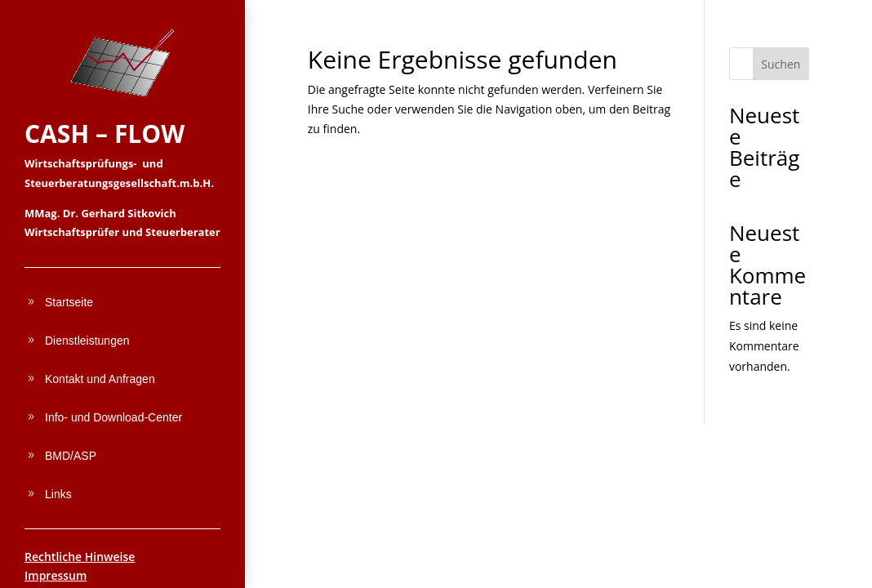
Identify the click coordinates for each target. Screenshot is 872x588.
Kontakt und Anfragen (100, 379)
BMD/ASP (71, 456)
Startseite (69, 302)
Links (58, 494)
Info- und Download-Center (113, 417)
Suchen (781, 64)
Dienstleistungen (87, 341)
